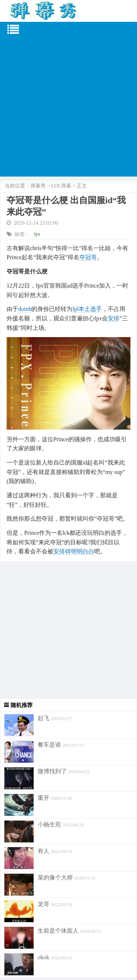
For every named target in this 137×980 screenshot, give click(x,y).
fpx (37, 234)
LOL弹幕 (61, 186)
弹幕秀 (38, 186)
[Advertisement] (68, 108)
